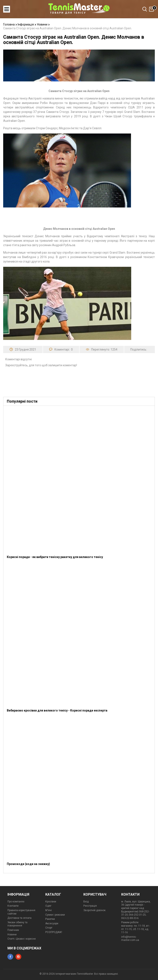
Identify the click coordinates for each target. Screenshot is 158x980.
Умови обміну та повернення (17, 924)
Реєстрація (90, 906)
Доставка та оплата (19, 918)
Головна (10, 24)
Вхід (86, 902)
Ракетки (50, 919)
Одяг (48, 906)
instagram (18, 957)
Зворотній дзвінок (94, 910)
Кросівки (51, 902)
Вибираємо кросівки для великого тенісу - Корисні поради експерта (57, 710)
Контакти (13, 906)
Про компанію (16, 902)
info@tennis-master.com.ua (130, 939)
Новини (43, 24)
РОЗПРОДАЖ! (54, 932)
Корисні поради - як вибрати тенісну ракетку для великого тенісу (55, 557)
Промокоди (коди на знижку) (28, 864)
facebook (10, 957)
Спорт (49, 928)
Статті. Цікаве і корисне (22, 939)
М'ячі (48, 910)
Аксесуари (52, 923)
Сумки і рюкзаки (55, 915)
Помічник (13, 930)
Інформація (27, 24)
